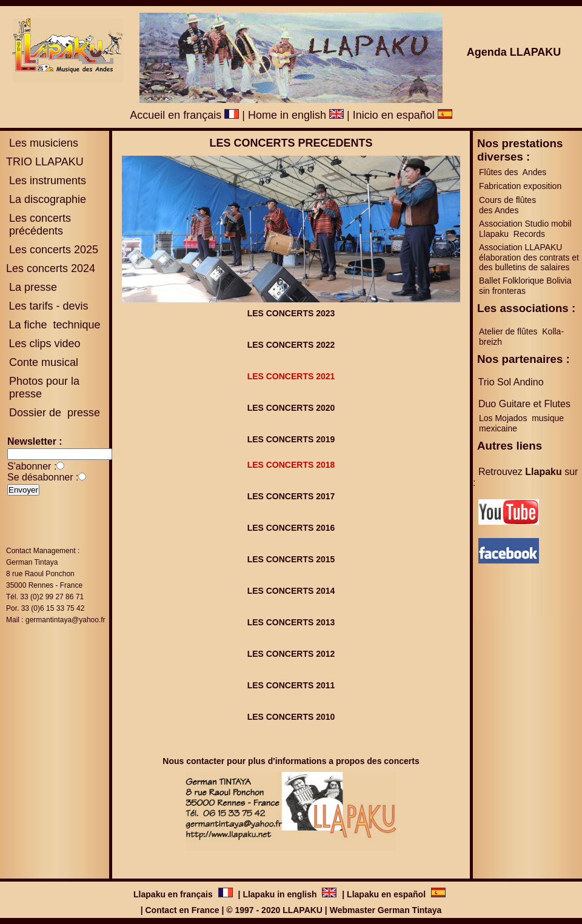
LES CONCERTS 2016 (291, 528)
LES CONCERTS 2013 (291, 622)
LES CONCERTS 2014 (291, 591)
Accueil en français (184, 115)
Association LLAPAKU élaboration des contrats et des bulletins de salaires (529, 257)
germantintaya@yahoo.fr (65, 620)
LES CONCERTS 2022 (291, 345)
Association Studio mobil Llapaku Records (525, 229)
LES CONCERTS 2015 (291, 559)
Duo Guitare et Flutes (524, 404)
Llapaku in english (281, 894)
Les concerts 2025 (54, 250)
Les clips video (44, 344)
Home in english (296, 115)
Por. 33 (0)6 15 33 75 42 (45, 608)
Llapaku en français (174, 894)
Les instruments (46, 181)
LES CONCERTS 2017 (291, 496)
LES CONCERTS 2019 (291, 439)
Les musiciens (42, 143)
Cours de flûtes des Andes (509, 205)
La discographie (46, 199)
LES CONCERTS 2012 (291, 654)
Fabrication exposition (520, 186)
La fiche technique (54, 325)
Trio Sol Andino (511, 382)
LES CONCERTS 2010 (291, 717)
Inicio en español (403, 115)
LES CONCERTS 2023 (291, 313)
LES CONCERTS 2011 (291, 685)
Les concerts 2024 (51, 268)
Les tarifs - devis (48, 306)
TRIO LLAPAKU (45, 162)
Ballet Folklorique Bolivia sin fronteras (525, 286)
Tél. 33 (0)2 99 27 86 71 (45, 597)
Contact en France (182, 910)
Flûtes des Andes (514, 172)
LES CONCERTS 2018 (291, 465)
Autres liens (510, 446)
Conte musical (44, 362)
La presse (32, 287)
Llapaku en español (386, 894)
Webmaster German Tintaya (386, 910)
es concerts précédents (38, 224)
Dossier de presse (53, 413)
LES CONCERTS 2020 (291, 408)
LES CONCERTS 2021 (291, 376)
